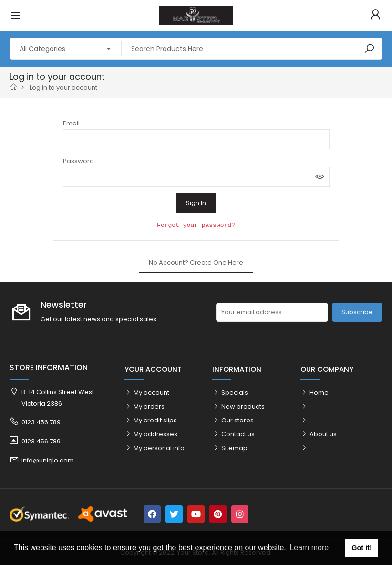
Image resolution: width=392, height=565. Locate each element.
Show (320, 177)
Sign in (196, 203)
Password (78, 161)
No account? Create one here (196, 262)
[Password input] (196, 177)
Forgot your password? (196, 225)
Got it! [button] (361, 548)
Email (71, 123)
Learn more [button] (309, 548)
